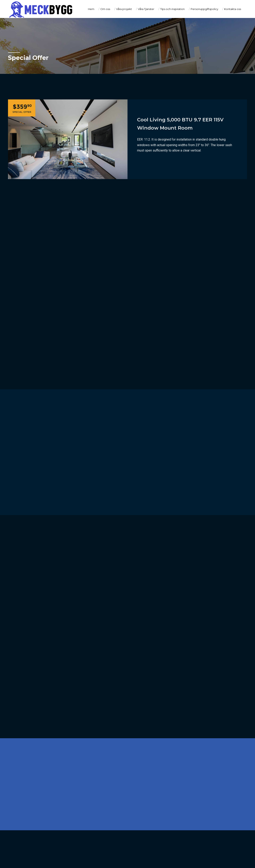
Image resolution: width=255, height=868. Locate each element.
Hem (91, 9)
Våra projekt (124, 9)
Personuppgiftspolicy (204, 9)
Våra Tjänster (146, 9)
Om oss (105, 9)
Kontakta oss (233, 9)
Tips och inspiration (172, 9)
